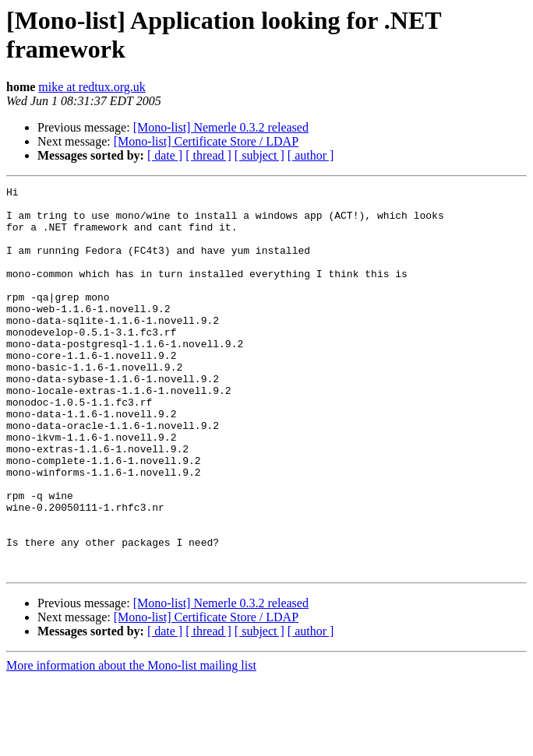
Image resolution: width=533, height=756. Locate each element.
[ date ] (165, 155)
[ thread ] (208, 155)
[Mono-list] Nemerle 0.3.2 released (221, 127)
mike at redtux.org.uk (92, 87)
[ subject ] (259, 155)
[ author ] (311, 155)
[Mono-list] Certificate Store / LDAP (206, 141)
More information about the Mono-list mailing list (131, 742)
